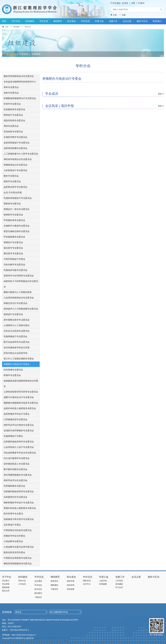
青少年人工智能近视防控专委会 (19, 359)
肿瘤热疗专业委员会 (13, 242)
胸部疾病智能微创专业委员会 (18, 564)
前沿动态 (38, 589)
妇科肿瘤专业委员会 (13, 370)
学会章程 (6, 584)
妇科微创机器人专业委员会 (17, 464)
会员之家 (127, 21)
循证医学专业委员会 (13, 248)
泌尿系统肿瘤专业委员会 (16, 148)
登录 (125, 3)
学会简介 (6, 581)
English (141, 3)
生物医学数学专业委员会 (16, 137)
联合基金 (72, 21)
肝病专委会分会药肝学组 (16, 353)
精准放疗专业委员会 (13, 115)
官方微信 (116, 3)
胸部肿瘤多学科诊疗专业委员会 (19, 503)
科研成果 (71, 589)
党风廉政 (119, 584)
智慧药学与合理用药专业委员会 (19, 276)
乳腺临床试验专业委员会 (16, 270)
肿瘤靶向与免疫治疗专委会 (17, 364)
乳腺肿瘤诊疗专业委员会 (16, 336)
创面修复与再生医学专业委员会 (19, 519)
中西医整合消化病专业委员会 (18, 530)
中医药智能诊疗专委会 (14, 259)
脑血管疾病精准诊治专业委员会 (19, 76)
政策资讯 (54, 581)
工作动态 (24, 54)
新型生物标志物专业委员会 (17, 231)
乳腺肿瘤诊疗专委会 (13, 436)
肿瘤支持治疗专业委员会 (16, 303)
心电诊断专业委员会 (13, 541)
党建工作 (113, 21)
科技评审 (71, 585)
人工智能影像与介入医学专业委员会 (21, 154)
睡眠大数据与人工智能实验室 (18, 292)
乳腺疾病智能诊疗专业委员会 (18, 198)
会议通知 (38, 581)
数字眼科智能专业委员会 (16, 469)
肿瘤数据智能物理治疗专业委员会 (20, 98)
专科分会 (11, 54)
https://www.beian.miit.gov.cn (24, 635)
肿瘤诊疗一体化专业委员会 (17, 209)
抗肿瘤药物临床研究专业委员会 (19, 442)
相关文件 (6, 591)
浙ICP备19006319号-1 (20, 630)
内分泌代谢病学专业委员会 (17, 458)
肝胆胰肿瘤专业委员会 (14, 486)
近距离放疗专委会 (12, 525)
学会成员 (52, 94)
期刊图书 (38, 593)
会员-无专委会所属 (13, 193)
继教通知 (54, 585)
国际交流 (87, 581)
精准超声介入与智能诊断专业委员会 (21, 309)
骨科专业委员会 (11, 87)
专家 (123, 15)
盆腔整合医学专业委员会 (16, 187)
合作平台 (87, 584)
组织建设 (30, 21)
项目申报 (67, 106)
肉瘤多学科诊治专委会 (14, 536)
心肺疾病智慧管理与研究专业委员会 (21, 392)
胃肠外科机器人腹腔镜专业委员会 (20, 508)
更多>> (161, 94)
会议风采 (52, 106)
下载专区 (38, 597)
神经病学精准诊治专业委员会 (18, 159)
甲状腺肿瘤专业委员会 (14, 237)
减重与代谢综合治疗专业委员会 (19, 397)
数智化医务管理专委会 (14, 552)
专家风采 (36, 54)
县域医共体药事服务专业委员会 (19, 431)
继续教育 (58, 21)
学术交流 (44, 21)
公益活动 (103, 581)
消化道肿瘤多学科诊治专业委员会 (20, 453)
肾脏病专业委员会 (12, 204)
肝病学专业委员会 (12, 104)
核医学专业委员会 (12, 181)
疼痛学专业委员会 (12, 375)
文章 (114, 15)
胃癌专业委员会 (11, 126)
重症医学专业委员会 (13, 253)
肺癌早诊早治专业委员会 (16, 480)
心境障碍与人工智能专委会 (17, 325)
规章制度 (6, 587)
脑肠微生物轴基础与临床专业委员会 (21, 403)
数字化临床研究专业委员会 (17, 342)
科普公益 (99, 21)
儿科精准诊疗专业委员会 (16, 170)
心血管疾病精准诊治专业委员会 (19, 298)
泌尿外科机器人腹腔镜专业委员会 (20, 408)
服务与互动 (142, 21)
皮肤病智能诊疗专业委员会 (17, 143)
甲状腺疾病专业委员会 (14, 220)
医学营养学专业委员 (13, 514)
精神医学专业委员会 (13, 215)
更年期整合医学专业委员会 (17, 320)
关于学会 (16, 21)
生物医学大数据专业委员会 (17, 226)
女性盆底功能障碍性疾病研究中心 (20, 82)
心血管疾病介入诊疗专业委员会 (19, 447)
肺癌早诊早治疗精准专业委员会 (19, 425)
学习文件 (119, 587)
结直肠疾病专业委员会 (14, 109)
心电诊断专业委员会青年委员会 (19, 547)
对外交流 (85, 21)
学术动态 (38, 585)
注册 (133, 3)
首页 (4, 21)
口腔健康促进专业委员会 (16, 419)
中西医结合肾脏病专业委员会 (18, 558)
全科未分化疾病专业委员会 (17, 331)
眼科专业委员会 (11, 176)
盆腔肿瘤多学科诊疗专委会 (17, 414)
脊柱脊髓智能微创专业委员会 (18, 475)
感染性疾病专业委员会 (14, 120)
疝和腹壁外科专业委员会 (16, 497)
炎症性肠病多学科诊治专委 (17, 348)
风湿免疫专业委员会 (13, 132)
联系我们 (157, 21)
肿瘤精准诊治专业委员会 (16, 165)
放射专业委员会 (11, 93)
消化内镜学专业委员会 (14, 265)
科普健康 (103, 584)
